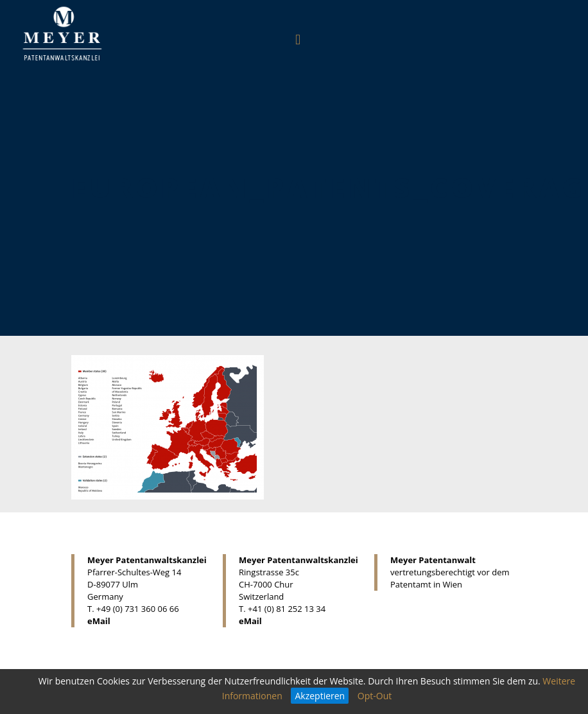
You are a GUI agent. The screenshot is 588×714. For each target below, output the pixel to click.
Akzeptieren (320, 696)
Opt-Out (375, 696)
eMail (99, 621)
